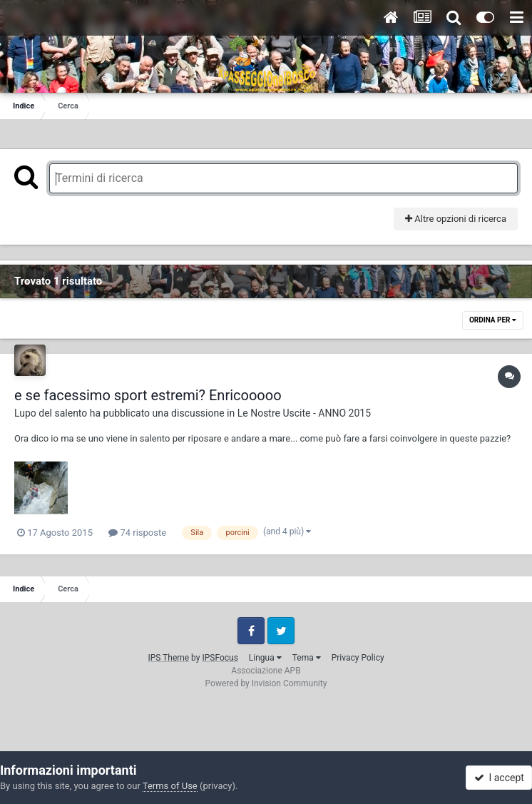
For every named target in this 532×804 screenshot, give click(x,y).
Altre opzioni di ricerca (456, 219)
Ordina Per (493, 320)
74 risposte (137, 533)
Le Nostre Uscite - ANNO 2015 (304, 413)
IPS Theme (168, 658)
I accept (499, 778)
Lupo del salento (51, 413)
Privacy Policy (358, 658)
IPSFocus (220, 658)
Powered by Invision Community (266, 683)
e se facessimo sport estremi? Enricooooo (148, 395)
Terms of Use (170, 786)
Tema (307, 658)
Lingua (265, 658)
